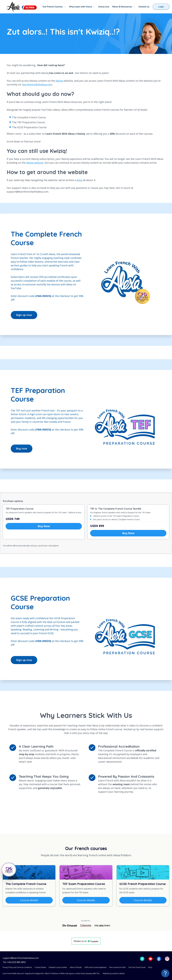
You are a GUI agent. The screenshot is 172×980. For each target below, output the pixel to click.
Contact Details (40, 967)
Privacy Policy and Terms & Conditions (17, 967)
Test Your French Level (137, 967)
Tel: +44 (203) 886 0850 (14, 962)
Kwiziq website (35, 163)
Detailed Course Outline (58, 967)
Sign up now (24, 315)
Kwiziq (59, 81)
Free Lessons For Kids (117, 967)
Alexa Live (104, 7)
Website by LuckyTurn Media (114, 973)
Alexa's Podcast (76, 967)
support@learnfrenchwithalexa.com (21, 958)
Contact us (144, 7)
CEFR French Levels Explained (95, 967)
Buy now (22, 448)
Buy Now (44, 526)
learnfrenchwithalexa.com (37, 84)
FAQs (150, 967)
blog (79, 180)
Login (161, 7)
